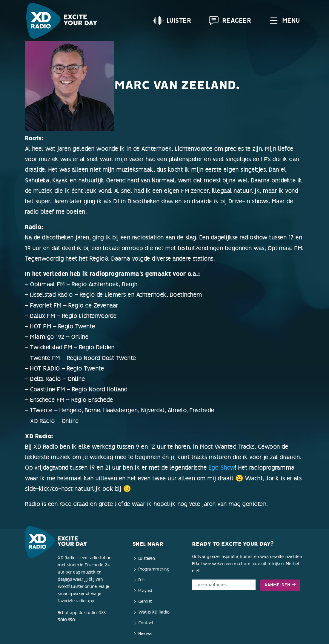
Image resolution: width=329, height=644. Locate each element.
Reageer (230, 21)
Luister (172, 21)
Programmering (154, 569)
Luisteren (147, 558)
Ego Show (222, 468)
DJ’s (142, 580)
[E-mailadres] (224, 585)
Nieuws (145, 634)
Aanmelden (280, 585)
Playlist (145, 591)
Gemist (145, 601)
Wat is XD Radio (154, 612)
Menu (284, 21)
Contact (146, 623)
